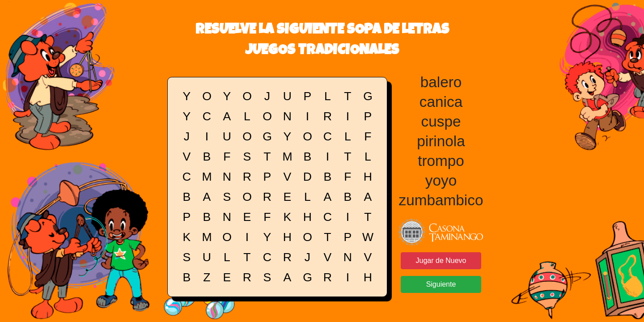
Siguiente (441, 284)
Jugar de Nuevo (441, 261)
